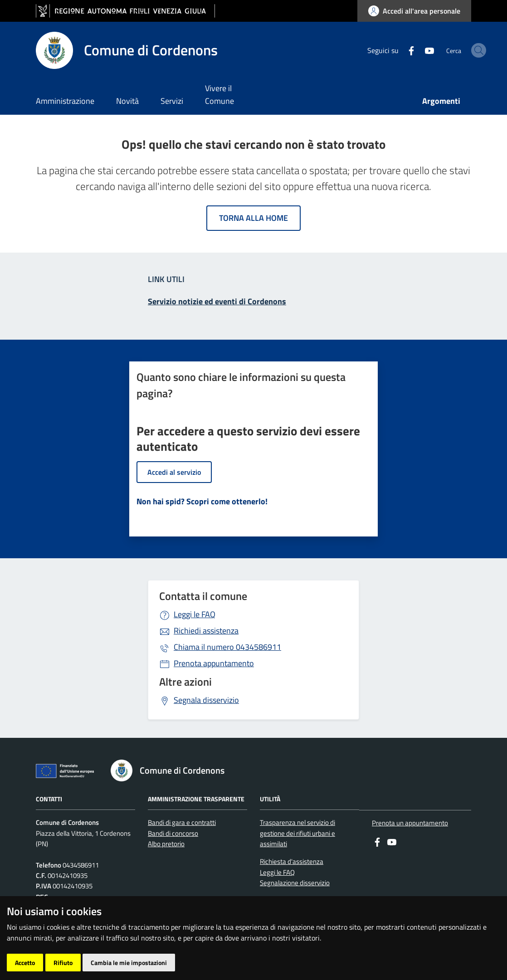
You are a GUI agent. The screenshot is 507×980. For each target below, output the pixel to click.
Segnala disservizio (206, 700)
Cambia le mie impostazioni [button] (129, 963)
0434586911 (227, 647)
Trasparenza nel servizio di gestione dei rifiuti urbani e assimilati (297, 833)
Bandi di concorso (173, 833)
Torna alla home (253, 218)
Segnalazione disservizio (295, 883)
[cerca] (460, 50)
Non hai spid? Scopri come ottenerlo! (202, 501)
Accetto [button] (25, 963)
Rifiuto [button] (63, 963)
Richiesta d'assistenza (292, 861)
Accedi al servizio (174, 472)
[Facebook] (384, 50)
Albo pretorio (166, 844)
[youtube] (402, 50)
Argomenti (441, 101)
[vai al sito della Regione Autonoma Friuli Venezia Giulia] (125, 11)
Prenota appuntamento (214, 663)
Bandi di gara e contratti (182, 822)
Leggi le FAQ (195, 614)
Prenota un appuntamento (410, 823)
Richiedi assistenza (206, 631)
